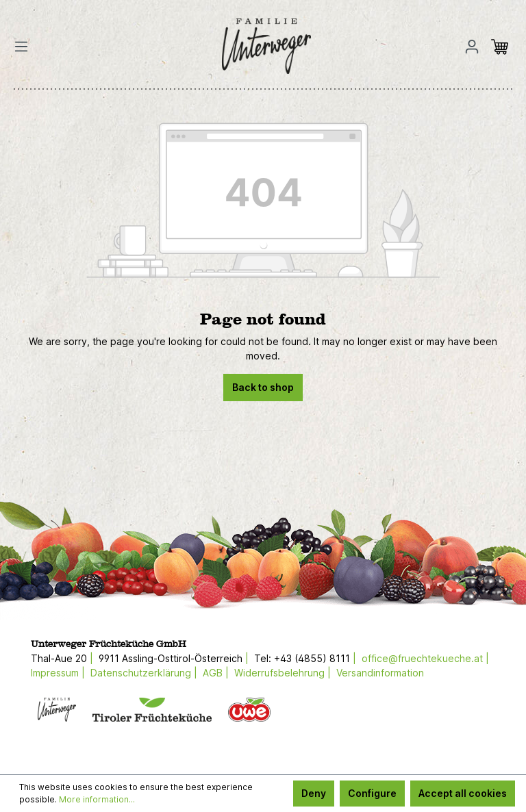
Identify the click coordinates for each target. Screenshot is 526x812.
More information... (97, 799)
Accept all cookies (463, 793)
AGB (213, 673)
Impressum (55, 673)
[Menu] (25, 47)
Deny (314, 793)
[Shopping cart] (503, 47)
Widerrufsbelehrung (279, 673)
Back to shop (263, 387)
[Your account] (472, 47)
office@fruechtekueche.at (422, 658)
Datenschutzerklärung (141, 673)
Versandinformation (380, 673)
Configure (372, 793)
